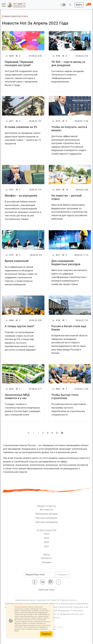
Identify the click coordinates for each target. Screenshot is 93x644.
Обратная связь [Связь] (46, 590)
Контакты (46, 558)
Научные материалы (46, 518)
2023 (46, 538)
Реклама (47, 562)
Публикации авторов (46, 514)
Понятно (46, 634)
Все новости (46, 510)
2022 (46, 542)
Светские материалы (46, 522)
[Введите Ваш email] (39, 575)
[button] (4, 5)
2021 (46, 546)
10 (65, 190)
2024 (46, 534)
